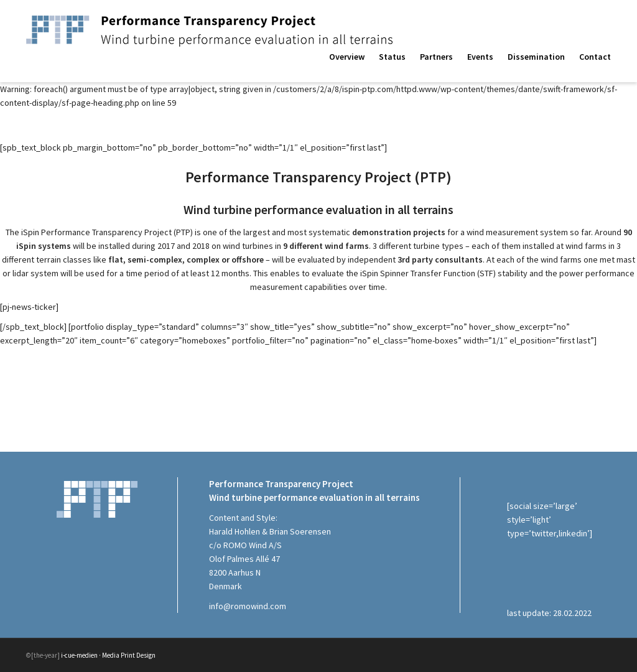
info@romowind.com (248, 606)
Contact (595, 57)
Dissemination (536, 57)
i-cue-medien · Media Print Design (108, 655)
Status (392, 57)
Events (480, 57)
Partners (436, 57)
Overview (347, 57)
